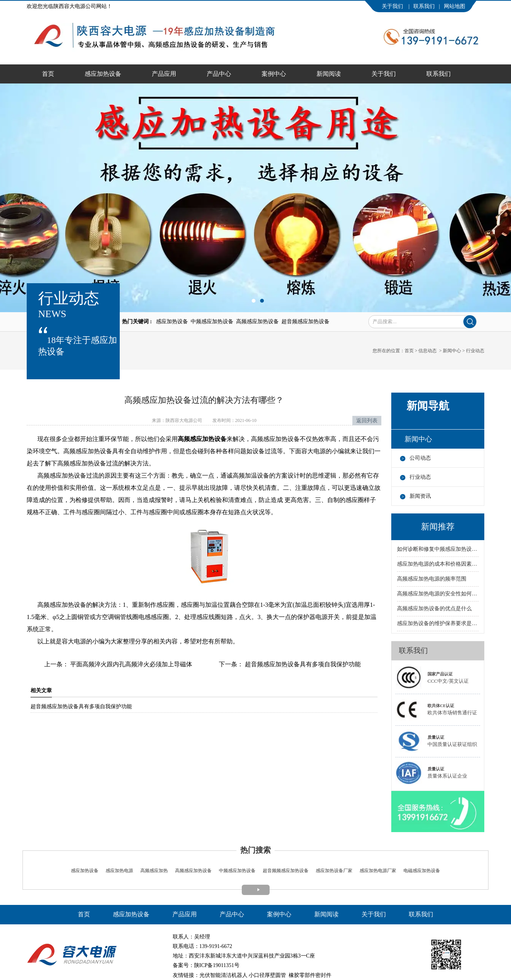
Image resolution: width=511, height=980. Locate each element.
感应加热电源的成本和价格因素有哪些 (438, 564)
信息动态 (427, 351)
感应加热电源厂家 (378, 871)
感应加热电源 (119, 871)
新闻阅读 (329, 74)
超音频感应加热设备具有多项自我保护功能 (302, 664)
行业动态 (420, 477)
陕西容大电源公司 (184, 420)
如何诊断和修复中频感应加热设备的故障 (438, 549)
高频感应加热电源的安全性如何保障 (438, 594)
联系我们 (424, 6)
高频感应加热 (154, 871)
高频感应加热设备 (193, 871)
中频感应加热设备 (237, 871)
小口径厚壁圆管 (267, 975)
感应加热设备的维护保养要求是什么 (438, 623)
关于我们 (393, 6)
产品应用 (164, 74)
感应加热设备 (103, 74)
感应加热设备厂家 (334, 871)
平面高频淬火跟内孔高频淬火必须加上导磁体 (130, 664)
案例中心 (274, 74)
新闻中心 (452, 351)
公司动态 (420, 458)
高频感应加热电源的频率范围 (432, 579)
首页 (48, 74)
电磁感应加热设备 (421, 871)
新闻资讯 (420, 496)
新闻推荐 (438, 527)
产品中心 (219, 74)
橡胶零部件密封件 (310, 975)
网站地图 (455, 6)
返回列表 (367, 421)
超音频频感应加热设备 (285, 871)
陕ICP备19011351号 (217, 965)
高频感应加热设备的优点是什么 (434, 609)
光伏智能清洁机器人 (223, 975)
